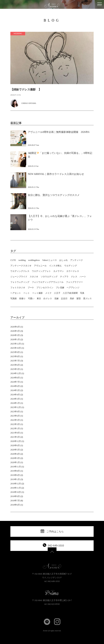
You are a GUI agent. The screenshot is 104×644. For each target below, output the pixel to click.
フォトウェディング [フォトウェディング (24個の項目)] (20, 282)
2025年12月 (16, 344)
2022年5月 (15, 420)
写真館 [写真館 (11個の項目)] (14, 299)
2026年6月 (15, 327)
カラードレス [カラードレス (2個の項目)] (73, 271)
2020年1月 (15, 462)
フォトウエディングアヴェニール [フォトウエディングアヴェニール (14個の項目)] (48, 282)
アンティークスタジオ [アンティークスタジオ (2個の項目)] (21, 266)
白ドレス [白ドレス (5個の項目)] (48, 299)
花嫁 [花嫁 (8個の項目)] (56, 299)
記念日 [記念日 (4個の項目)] (64, 299)
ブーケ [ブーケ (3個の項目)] (31, 288)
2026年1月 (15, 339)
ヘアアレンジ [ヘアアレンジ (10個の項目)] (73, 288)
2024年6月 (15, 386)
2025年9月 (15, 352)
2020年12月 (16, 441)
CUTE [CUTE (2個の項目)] (13, 260)
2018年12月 (16, 484)
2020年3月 (15, 458)
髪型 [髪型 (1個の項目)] (79, 299)
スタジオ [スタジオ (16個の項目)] (34, 277)
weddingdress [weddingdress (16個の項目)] (34, 260)
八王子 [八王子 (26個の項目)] (57, 293)
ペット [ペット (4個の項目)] (27, 293)
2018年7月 (15, 501)
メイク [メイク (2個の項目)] (48, 293)
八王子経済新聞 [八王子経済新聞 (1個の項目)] (70, 293)
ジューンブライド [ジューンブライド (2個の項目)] (19, 277)
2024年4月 (15, 395)
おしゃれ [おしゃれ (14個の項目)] (64, 260)
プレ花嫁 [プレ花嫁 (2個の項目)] (60, 288)
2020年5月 (15, 450)
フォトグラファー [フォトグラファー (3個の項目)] (74, 282)
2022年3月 (15, 424)
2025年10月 (16, 348)
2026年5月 (15, 331)
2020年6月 (15, 445)
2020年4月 (15, 454)
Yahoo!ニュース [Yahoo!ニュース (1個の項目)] (50, 260)
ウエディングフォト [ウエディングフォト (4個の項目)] (41, 271)
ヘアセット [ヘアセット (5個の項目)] (16, 293)
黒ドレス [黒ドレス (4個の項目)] (87, 299)
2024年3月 (15, 399)
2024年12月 (16, 373)
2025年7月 (15, 361)
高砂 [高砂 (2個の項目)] (72, 299)
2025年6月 (15, 365)
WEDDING (18, 33)
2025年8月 (15, 356)
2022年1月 (15, 429)
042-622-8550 (54, 604)
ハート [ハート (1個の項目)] (83, 277)
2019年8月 (15, 471)
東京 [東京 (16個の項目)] (39, 299)
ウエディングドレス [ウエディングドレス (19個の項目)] (20, 271)
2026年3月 (15, 335)
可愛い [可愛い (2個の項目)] (31, 299)
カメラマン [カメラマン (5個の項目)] (59, 271)
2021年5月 (15, 437)
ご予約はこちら (55, 532)
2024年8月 (15, 378)
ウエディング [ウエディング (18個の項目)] (71, 266)
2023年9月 (15, 412)
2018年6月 (15, 505)
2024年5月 (15, 390)
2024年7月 (15, 382)
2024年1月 (15, 403)
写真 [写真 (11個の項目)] (82, 293)
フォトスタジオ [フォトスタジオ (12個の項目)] (18, 288)
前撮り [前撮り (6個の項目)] (22, 299)
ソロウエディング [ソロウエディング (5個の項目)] (49, 277)
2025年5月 (15, 369)
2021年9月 (15, 433)
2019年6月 (15, 475)
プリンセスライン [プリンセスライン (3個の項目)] (45, 288)
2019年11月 (16, 467)
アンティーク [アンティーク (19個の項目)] (77, 260)
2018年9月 (15, 496)
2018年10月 (16, 492)
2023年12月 (16, 407)
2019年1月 (15, 479)
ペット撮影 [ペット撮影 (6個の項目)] (37, 293)
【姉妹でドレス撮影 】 (26, 89)
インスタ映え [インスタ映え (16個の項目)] (55, 266)
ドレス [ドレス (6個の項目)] (74, 277)
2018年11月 (16, 488)
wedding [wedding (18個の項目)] (22, 260)
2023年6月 (15, 416)
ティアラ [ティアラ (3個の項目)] (64, 277)
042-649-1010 (56, 546)
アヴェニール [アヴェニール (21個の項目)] (40, 266)
